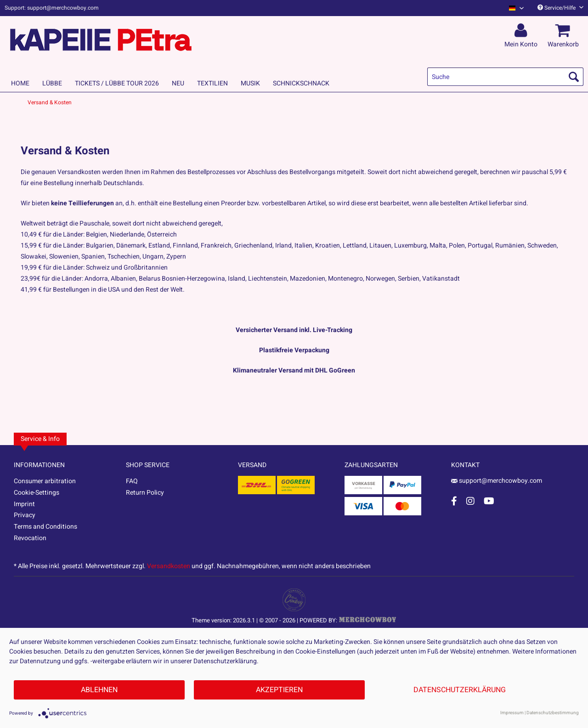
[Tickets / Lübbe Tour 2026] (117, 83)
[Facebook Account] (454, 501)
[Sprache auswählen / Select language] (516, 8)
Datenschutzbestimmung (553, 713)
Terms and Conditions (45, 527)
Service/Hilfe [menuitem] (560, 8)
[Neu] (178, 83)
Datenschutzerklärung (460, 690)
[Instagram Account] (470, 501)
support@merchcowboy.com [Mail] (497, 481)
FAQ (132, 481)
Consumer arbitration (45, 481)
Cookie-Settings (37, 493)
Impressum (512, 713)
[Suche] (505, 77)
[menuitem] (513, 8)
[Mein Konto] (522, 31)
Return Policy (145, 493)
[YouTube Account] (489, 501)
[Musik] (250, 83)
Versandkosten (169, 566)
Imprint (24, 504)
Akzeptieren (279, 690)
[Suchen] (574, 77)
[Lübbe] (52, 83)
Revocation (30, 538)
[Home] (20, 83)
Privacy (25, 515)
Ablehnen (99, 690)
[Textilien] (212, 83)
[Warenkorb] (565, 31)
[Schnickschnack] (301, 83)
